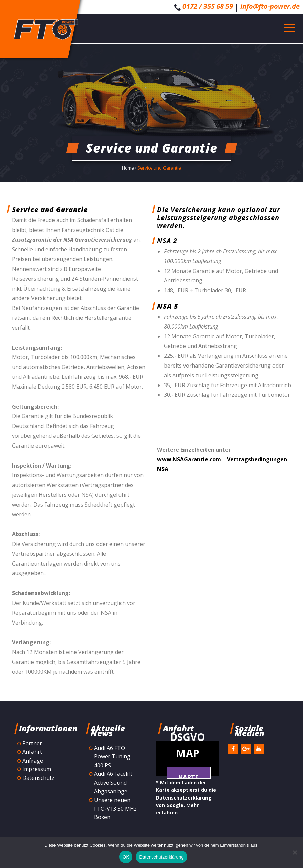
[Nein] (295, 852)
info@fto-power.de (270, 6)
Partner (32, 743)
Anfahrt (32, 752)
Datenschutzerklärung (161, 857)
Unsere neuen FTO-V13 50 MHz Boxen (115, 808)
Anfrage (33, 761)
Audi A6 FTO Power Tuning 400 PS (112, 757)
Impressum (37, 769)
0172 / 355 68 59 (208, 6)
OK (126, 857)
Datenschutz (38, 778)
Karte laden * (189, 776)
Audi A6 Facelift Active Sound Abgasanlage (113, 782)
